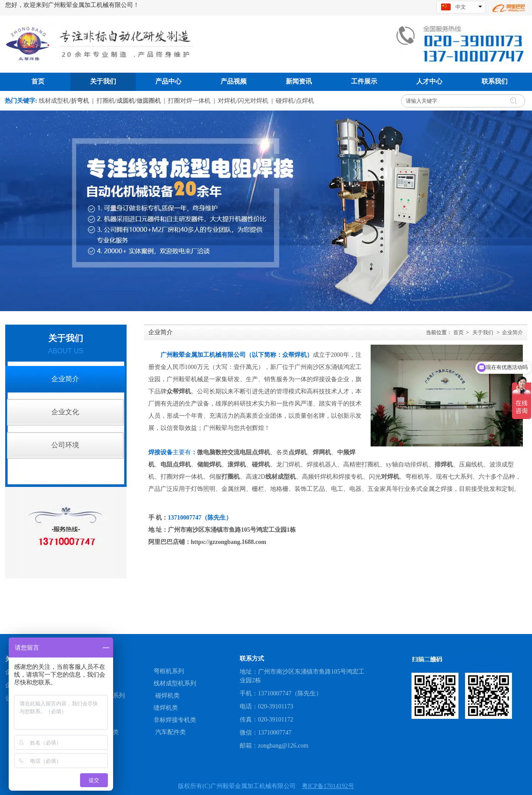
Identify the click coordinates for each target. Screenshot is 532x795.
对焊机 (227, 101)
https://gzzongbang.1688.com (229, 542)
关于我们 (483, 332)
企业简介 (512, 332)
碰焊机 (285, 101)
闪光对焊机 (253, 101)
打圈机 (106, 101)
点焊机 (305, 101)
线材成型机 (54, 101)
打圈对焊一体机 (189, 101)
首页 (458, 332)
